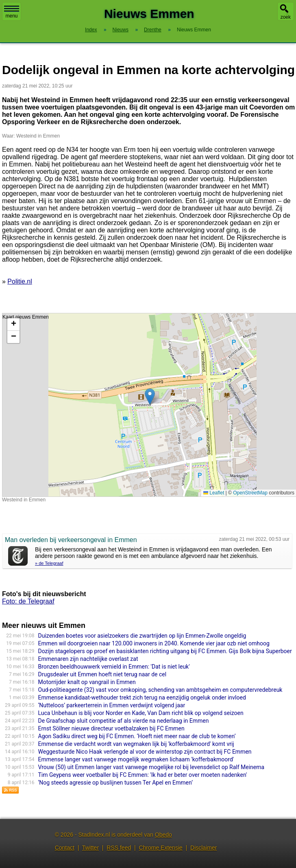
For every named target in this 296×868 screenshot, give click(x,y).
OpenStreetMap (250, 493)
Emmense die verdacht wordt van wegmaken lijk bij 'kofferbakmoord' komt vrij (136, 744)
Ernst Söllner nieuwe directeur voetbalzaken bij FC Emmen (111, 728)
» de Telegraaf (49, 563)
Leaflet (214, 493)
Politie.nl (20, 281)
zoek (286, 17)
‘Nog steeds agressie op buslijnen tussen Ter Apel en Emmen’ (116, 783)
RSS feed (119, 848)
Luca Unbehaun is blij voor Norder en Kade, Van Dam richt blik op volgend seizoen (141, 713)
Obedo (163, 835)
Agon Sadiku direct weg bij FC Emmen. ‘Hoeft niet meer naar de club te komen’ (137, 736)
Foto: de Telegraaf (28, 601)
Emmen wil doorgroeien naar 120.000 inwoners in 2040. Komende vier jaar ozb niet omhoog (154, 643)
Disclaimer (203, 848)
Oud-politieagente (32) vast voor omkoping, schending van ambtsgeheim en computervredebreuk (160, 690)
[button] (150, 397)
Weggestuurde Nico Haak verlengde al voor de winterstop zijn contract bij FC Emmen (145, 752)
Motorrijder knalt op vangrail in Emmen (87, 682)
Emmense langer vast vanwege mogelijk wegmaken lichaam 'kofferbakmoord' (136, 759)
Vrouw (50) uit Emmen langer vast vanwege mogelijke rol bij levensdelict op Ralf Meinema (151, 767)
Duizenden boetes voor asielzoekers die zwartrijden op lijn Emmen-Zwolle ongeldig (142, 636)
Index (91, 30)
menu (12, 12)
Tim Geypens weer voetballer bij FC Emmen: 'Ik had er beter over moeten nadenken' (143, 775)
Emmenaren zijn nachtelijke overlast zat (88, 659)
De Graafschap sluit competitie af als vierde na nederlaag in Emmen (124, 721)
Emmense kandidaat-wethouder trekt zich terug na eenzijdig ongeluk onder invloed (142, 697)
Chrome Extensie (160, 848)
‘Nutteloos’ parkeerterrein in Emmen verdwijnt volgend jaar (112, 705)
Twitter (90, 848)
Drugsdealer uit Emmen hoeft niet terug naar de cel (102, 674)
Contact (65, 848)
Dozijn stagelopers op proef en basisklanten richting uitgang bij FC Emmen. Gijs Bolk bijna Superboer (165, 651)
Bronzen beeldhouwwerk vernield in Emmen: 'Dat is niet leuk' (114, 667)
